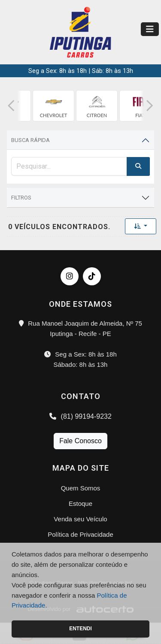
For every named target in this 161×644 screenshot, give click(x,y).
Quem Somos (81, 488)
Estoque (80, 503)
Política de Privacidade (80, 534)
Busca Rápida (30, 140)
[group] (53, 106)
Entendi (80, 629)
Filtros (21, 198)
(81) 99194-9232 (80, 416)
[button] (11, 106)
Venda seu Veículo (80, 519)
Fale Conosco (80, 441)
